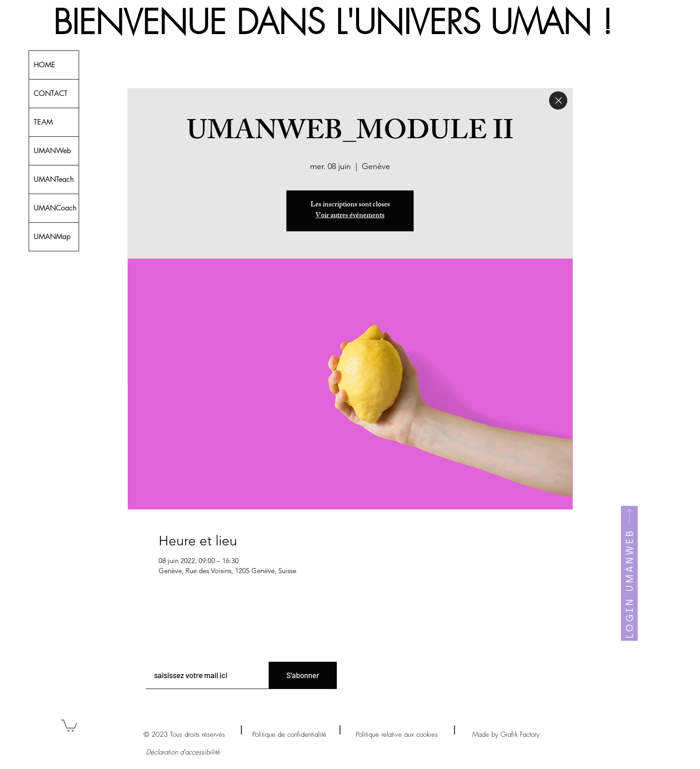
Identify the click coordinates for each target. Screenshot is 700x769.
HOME (45, 65)
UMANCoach (55, 208)
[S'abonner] (303, 675)
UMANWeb (52, 151)
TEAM (43, 122)
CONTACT (51, 93)
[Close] (558, 100)
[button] (69, 725)
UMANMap (52, 237)
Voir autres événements (350, 216)
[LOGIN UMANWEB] (629, 573)
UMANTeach (54, 179)
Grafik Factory (520, 734)
